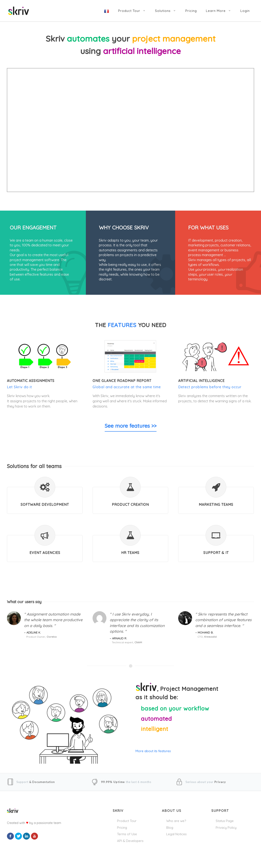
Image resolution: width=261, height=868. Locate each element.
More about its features (153, 751)
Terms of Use (127, 834)
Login (245, 11)
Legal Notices (176, 834)
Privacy (220, 782)
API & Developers (130, 841)
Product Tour (127, 821)
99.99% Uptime (113, 782)
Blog (170, 828)
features (122, 325)
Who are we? (176, 821)
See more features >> (131, 426)
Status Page (225, 821)
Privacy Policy (226, 828)
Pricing (122, 828)
